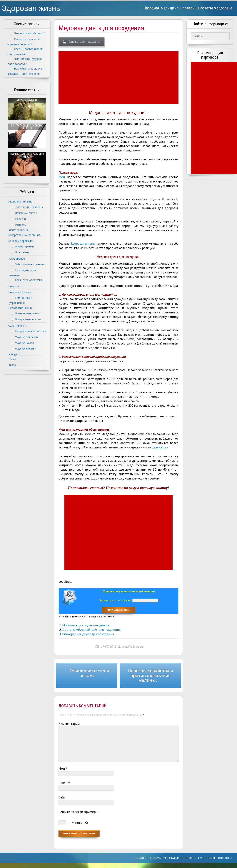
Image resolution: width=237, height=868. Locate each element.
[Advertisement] (119, 77)
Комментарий (69, 724)
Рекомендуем (192, 858)
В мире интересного (28, 319)
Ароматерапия (24, 246)
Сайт (62, 797)
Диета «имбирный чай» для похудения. (92, 630)
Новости (14, 286)
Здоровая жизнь (31, 8)
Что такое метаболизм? (29, 33)
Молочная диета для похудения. (86, 625)
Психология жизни (20, 308)
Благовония (23, 252)
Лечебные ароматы (21, 241)
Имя (63, 769)
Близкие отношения (28, 313)
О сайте (140, 858)
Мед (62, 177)
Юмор (12, 365)
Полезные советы (20, 292)
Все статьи (171, 858)
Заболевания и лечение (30, 264)
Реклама (155, 858)
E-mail (64, 783)
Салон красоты (18, 326)
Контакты (225, 858)
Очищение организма (29, 280)
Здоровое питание (20, 201)
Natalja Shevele (133, 646)
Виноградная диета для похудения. (88, 634)
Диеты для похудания (85, 42)
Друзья (210, 858)
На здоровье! (17, 259)
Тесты (12, 359)
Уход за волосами (27, 337)
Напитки (20, 219)
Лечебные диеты (26, 213)
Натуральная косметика (31, 331)
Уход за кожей (25, 343)
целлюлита (159, 447)
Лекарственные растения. (25, 235)
